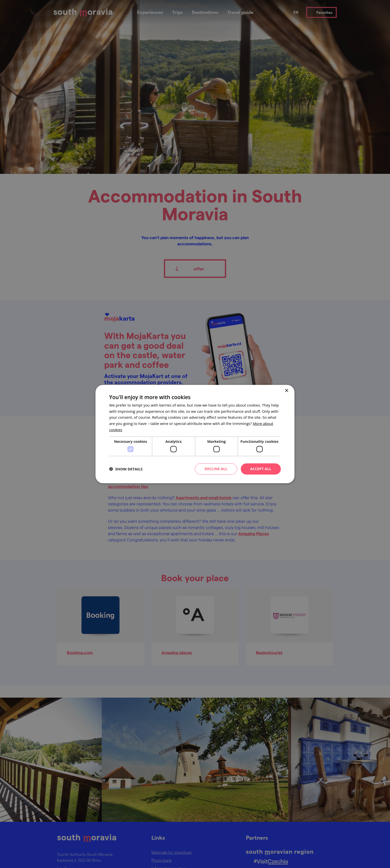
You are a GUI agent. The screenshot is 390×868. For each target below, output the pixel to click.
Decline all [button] (216, 469)
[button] (126, 469)
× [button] (286, 391)
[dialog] (195, 434)
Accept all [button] (261, 469)
